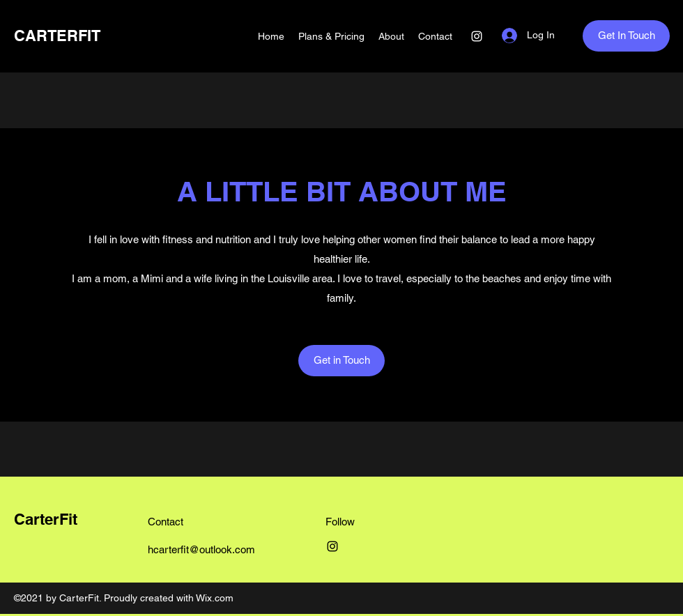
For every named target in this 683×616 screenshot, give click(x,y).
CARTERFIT (57, 36)
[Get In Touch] (626, 36)
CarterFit (46, 519)
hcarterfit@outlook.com (201, 549)
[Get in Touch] (341, 361)
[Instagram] (477, 36)
